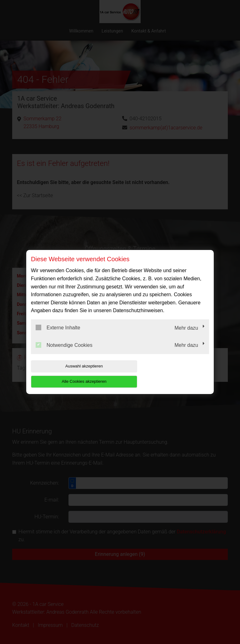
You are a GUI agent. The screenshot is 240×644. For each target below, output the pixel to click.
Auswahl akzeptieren (71, 374)
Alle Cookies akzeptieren (169, 374)
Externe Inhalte (58, 335)
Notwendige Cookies (64, 352)
